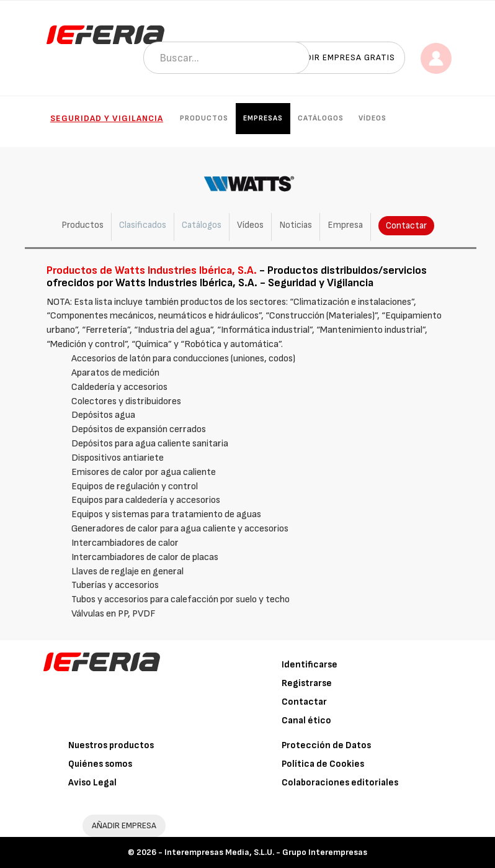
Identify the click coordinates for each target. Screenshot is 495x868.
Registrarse (307, 683)
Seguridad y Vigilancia (107, 118)
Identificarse (310, 665)
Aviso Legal (92, 783)
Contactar (406, 226)
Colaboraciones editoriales (340, 783)
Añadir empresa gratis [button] (342, 57)
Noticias (296, 225)
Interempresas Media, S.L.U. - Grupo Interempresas (266, 852)
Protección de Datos (326, 745)
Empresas (263, 118)
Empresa (345, 225)
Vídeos (372, 118)
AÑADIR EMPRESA (124, 825)
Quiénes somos (100, 764)
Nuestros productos (111, 745)
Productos (204, 118)
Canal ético (306, 721)
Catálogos (321, 118)
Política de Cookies (323, 764)
